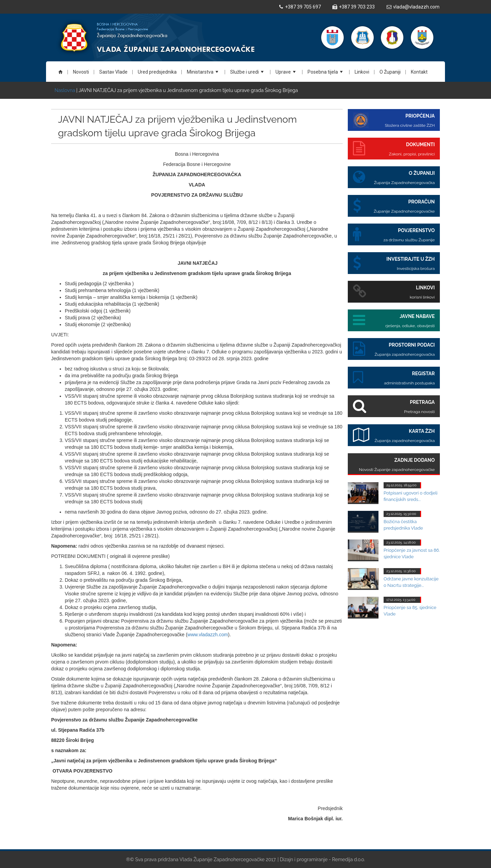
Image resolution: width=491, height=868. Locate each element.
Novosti (81, 72)
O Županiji (390, 72)
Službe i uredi (248, 74)
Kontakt (419, 72)
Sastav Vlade (113, 72)
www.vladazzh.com (208, 635)
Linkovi (362, 72)
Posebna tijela (326, 74)
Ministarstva (204, 74)
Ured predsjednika (157, 72)
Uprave (287, 74)
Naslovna (65, 90)
